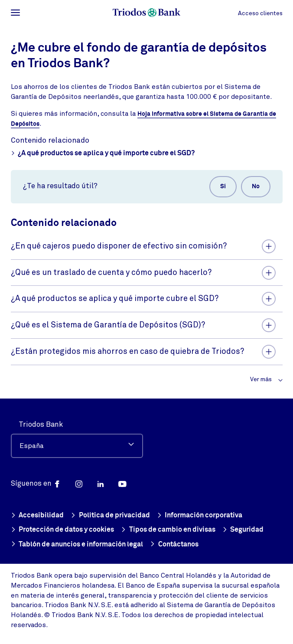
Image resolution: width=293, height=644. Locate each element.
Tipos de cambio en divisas (168, 530)
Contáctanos (174, 544)
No (256, 187)
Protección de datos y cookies (63, 530)
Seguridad (243, 530)
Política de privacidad (110, 515)
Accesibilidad (37, 515)
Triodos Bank (41, 423)
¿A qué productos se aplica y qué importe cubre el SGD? (103, 155)
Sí (223, 187)
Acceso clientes (260, 13)
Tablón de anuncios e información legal (77, 544)
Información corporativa (200, 515)
